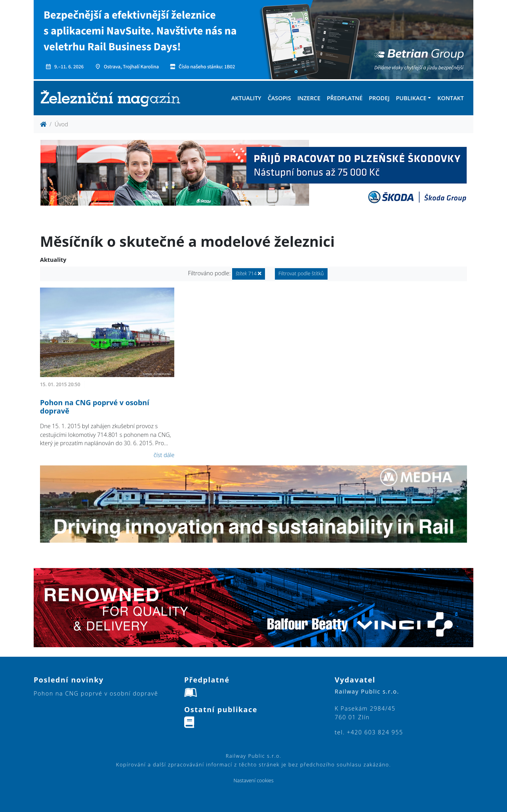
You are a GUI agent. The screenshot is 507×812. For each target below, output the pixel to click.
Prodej (379, 98)
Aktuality (246, 98)
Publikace (411, 98)
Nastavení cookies (253, 781)
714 (249, 274)
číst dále (164, 455)
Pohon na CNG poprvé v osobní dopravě (95, 407)
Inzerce (309, 98)
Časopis (279, 98)
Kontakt (451, 98)
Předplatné (345, 98)
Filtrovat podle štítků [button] (301, 274)
